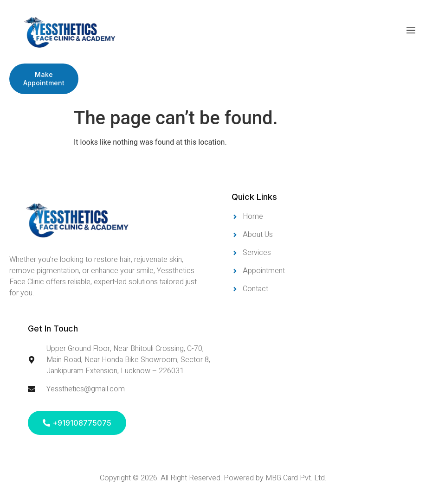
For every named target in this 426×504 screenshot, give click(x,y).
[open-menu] (411, 32)
